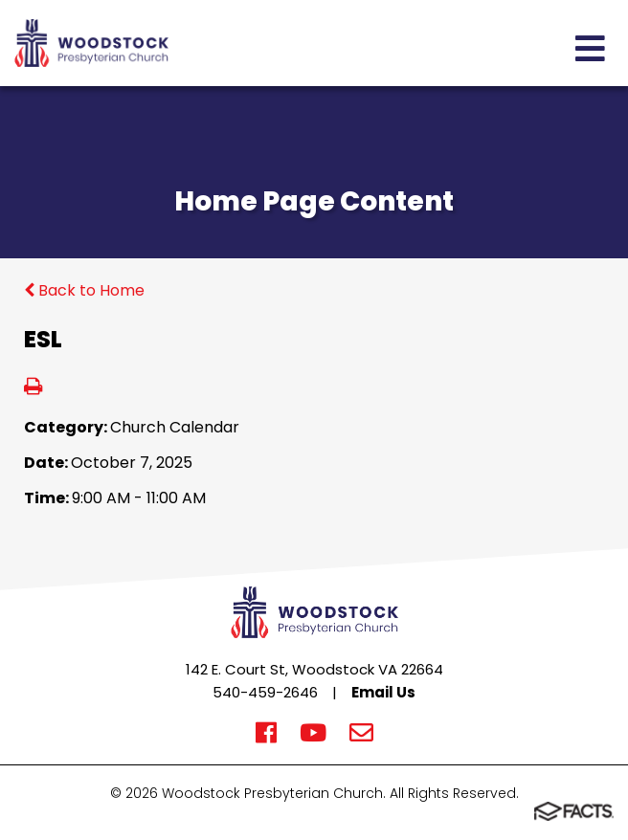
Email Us (383, 692)
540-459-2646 (265, 692)
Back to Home (84, 290)
